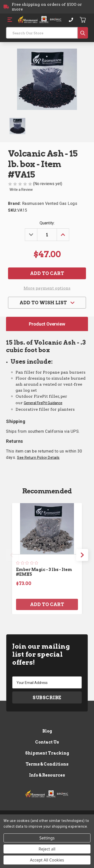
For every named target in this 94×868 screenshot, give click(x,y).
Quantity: (47, 223)
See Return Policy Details (38, 458)
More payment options (47, 288)
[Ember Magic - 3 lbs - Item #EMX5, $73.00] (47, 529)
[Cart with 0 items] (83, 20)
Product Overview (47, 324)
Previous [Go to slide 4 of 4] (12, 555)
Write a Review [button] (21, 190)
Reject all (47, 849)
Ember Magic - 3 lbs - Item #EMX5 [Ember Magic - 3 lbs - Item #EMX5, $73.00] (44, 572)
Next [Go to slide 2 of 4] (82, 555)
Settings (47, 838)
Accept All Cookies (47, 860)
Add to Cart (47, 604)
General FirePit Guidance (43, 403)
